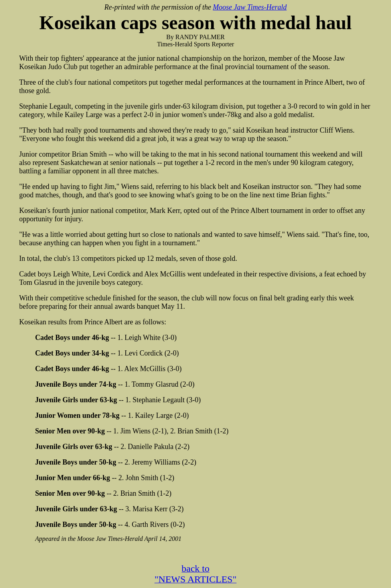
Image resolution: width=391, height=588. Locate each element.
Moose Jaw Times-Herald (250, 7)
